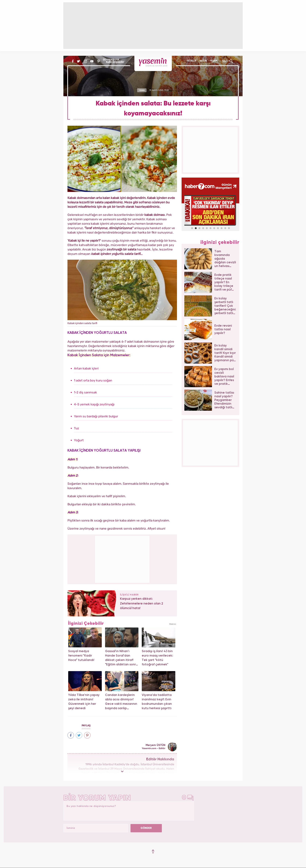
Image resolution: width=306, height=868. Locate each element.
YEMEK (142, 90)
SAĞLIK (203, 61)
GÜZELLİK (192, 61)
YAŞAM (214, 61)
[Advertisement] (122, 559)
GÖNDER (146, 828)
